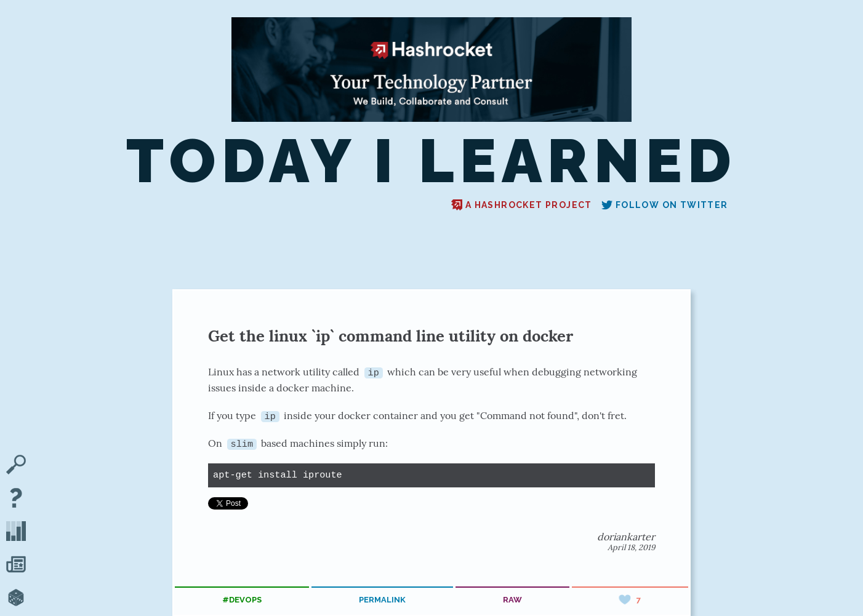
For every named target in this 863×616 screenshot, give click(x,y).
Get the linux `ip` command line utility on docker (391, 336)
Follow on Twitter (665, 205)
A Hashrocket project (522, 205)
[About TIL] (16, 499)
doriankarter (626, 537)
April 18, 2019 (631, 547)
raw (512, 600)
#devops (242, 600)
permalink (382, 600)
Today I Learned (431, 161)
